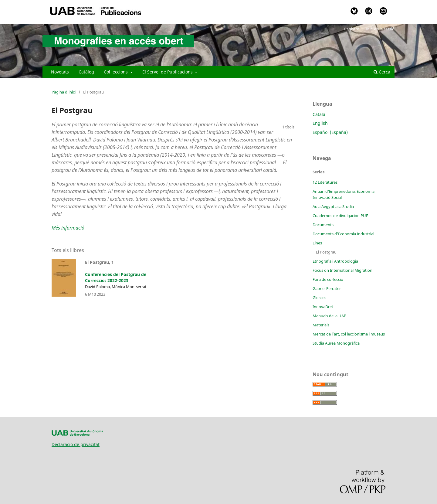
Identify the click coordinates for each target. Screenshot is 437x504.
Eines (317, 243)
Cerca (382, 72)
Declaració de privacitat (76, 444)
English (320, 123)
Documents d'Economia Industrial (343, 234)
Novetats (60, 72)
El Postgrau (326, 252)
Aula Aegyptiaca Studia (333, 206)
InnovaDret (323, 307)
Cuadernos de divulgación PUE (340, 216)
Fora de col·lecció (328, 279)
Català (319, 114)
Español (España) (330, 132)
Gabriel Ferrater (327, 288)
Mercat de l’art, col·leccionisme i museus (349, 334)
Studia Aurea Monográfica (336, 343)
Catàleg (86, 72)
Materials (321, 325)
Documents (323, 225)
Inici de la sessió (380, 29)
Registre (352, 29)
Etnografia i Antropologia (335, 261)
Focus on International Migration (342, 270)
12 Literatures (325, 182)
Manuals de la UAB (329, 316)
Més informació (68, 228)
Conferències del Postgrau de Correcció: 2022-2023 (116, 277)
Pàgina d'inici (64, 92)
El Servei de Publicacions (168, 72)
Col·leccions (116, 72)
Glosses (319, 298)
